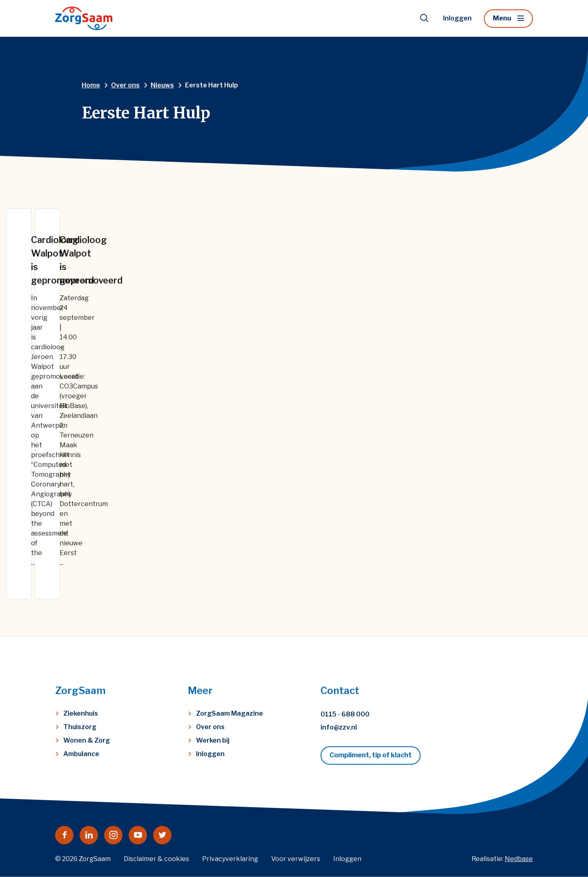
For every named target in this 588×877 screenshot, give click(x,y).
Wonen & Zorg (87, 740)
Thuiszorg (80, 727)
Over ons (210, 727)
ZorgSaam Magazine (229, 713)
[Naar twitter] (162, 835)
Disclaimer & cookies (156, 859)
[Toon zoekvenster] (424, 18)
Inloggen (457, 18)
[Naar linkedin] (89, 835)
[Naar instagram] (113, 835)
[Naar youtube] (138, 835)
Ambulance (81, 754)
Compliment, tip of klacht (371, 755)
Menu (502, 18)
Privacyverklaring (230, 859)
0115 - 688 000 (345, 714)
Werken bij (213, 740)
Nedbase (519, 859)
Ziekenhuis (81, 713)
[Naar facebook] (64, 835)
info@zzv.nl (339, 727)
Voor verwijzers (296, 859)
